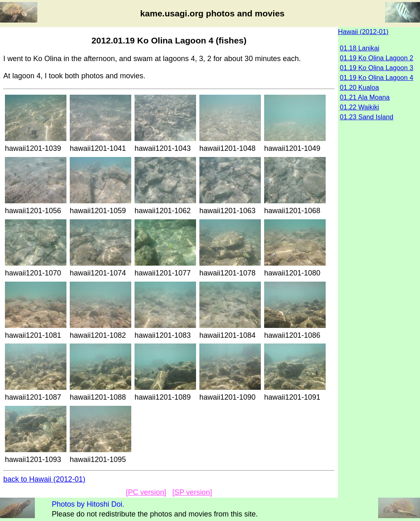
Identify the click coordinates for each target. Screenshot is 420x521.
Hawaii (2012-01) (363, 32)
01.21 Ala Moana (365, 97)
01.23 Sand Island (367, 117)
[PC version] (146, 492)
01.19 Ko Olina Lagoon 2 (377, 58)
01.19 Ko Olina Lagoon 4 (377, 77)
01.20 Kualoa (360, 87)
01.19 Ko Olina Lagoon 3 (377, 68)
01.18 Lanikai (360, 48)
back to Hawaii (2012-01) (44, 479)
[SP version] (192, 492)
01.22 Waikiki (360, 107)
